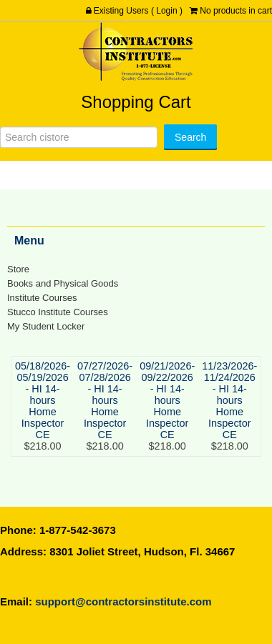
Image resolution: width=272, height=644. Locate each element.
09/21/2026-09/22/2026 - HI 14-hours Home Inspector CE (167, 400)
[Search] (79, 137)
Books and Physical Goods (63, 283)
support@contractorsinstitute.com (123, 601)
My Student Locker (46, 326)
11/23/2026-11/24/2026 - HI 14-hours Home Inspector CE (229, 400)
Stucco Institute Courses (58, 312)
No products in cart (236, 11)
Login (166, 11)
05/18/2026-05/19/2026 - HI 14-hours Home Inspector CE (43, 400)
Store (18, 269)
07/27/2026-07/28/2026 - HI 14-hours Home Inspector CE (105, 400)
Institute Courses (42, 298)
